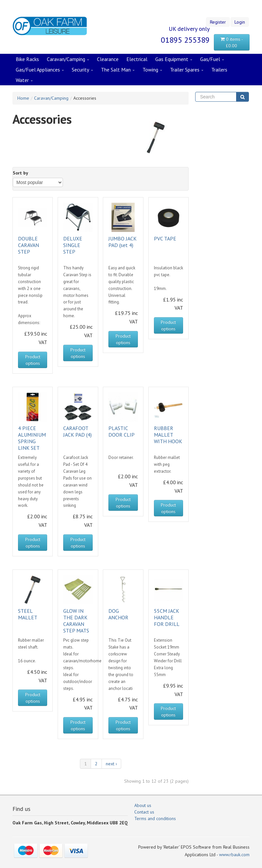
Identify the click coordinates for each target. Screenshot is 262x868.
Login (240, 22)
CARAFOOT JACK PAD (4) (77, 431)
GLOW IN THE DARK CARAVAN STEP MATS (76, 621)
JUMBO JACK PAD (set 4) (122, 242)
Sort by (20, 173)
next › (111, 764)
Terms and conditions (155, 818)
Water (24, 80)
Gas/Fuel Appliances (40, 70)
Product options (33, 360)
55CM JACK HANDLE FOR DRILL (167, 617)
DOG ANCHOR (118, 614)
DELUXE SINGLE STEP (73, 245)
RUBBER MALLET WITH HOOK (168, 435)
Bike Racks (27, 59)
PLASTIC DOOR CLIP (122, 431)
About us (143, 805)
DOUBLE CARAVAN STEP (28, 245)
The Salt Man (118, 70)
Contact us (144, 812)
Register (218, 22)
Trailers (219, 70)
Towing (152, 70)
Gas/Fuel (212, 59)
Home (23, 98)
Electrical (137, 59)
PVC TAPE (165, 238)
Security (82, 70)
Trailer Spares (187, 70)
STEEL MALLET (28, 614)
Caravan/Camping (68, 59)
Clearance (108, 59)
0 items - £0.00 (232, 42)
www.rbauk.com (234, 855)
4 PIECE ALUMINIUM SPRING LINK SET (32, 438)
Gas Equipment (174, 59)
